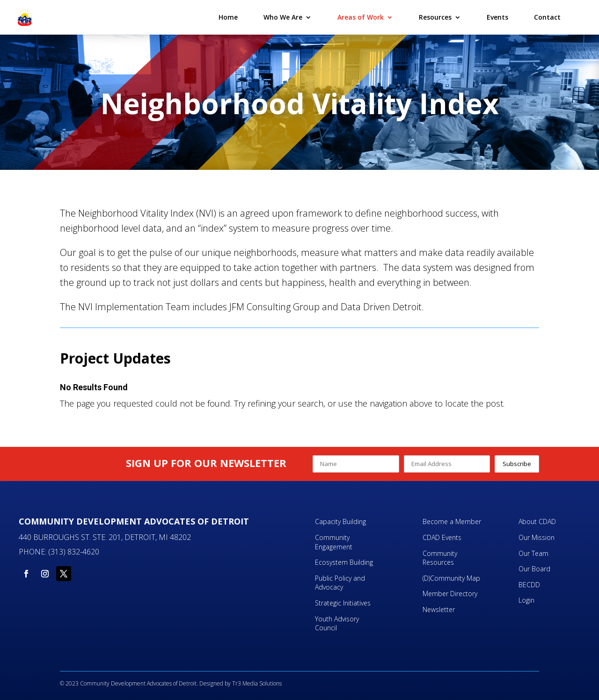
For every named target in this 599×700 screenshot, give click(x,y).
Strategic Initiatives (343, 603)
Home (228, 18)
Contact (547, 18)
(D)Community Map (451, 578)
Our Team (533, 553)
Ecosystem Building (344, 562)
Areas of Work (361, 18)
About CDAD (537, 521)
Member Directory (450, 594)
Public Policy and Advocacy (340, 583)
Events (497, 18)
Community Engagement (335, 542)
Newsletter (439, 609)
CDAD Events (442, 537)
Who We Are (283, 18)
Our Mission (537, 537)
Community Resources (440, 558)
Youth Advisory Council (337, 623)
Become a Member (452, 521)
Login (526, 600)
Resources (435, 18)
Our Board (534, 569)
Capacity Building (340, 521)
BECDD (529, 585)
